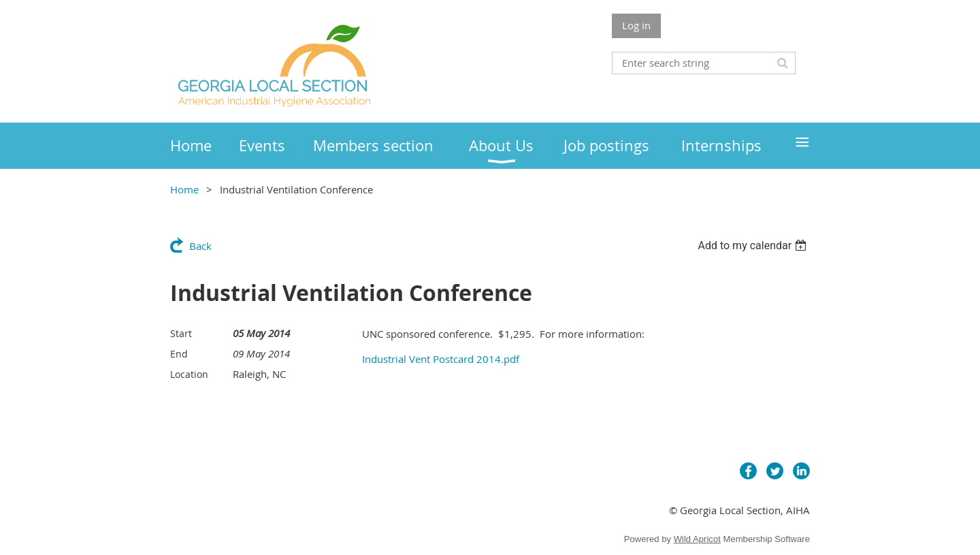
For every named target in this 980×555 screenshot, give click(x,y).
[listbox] (754, 245)
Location (189, 374)
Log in (636, 25)
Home (184, 189)
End (179, 354)
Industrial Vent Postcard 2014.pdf (441, 359)
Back (200, 246)
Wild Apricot (697, 539)
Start (181, 333)
